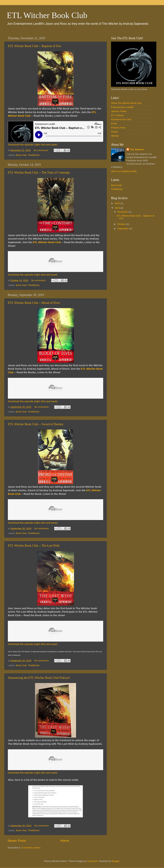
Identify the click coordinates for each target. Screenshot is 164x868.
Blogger (115, 861)
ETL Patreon (117, 115)
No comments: (41, 150)
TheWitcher (34, 155)
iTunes (114, 132)
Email (114, 124)
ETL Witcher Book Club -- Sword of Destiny (36, 424)
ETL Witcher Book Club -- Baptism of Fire (34, 46)
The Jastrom (137, 149)
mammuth (92, 861)
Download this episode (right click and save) (33, 145)
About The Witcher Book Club (126, 103)
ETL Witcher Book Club (47, 15)
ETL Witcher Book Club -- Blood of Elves (34, 303)
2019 (118, 208)
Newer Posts (17, 841)
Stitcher (115, 136)
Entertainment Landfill (122, 107)
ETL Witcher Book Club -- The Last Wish (34, 546)
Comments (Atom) (31, 848)
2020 (118, 203)
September (123, 229)
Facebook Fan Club (121, 119)
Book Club (21, 155)
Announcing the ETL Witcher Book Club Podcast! (39, 678)
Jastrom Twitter (119, 111)
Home (65, 841)
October (122, 224)
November (123, 212)
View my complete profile (124, 171)
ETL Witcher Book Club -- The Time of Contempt (39, 173)
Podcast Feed (118, 128)
